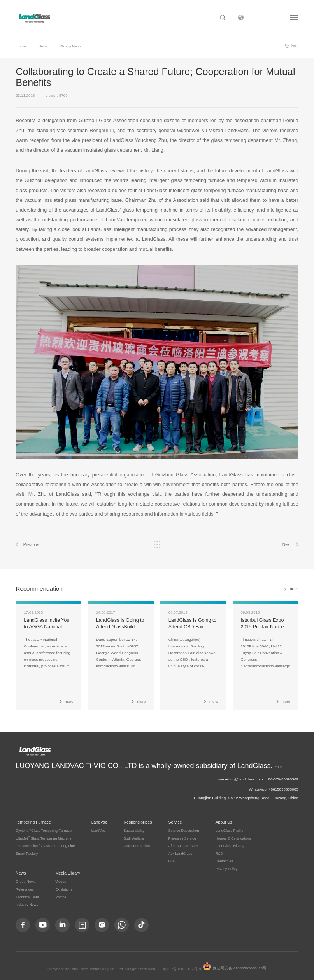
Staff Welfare (134, 834)
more (293, 589)
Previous (31, 545)
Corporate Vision (137, 842)
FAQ (172, 857)
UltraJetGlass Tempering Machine (43, 834)
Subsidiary (267, 17)
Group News (71, 46)
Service (175, 818)
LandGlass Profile (230, 826)
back (295, 46)
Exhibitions (64, 885)
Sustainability (134, 826)
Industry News (27, 901)
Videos (61, 878)
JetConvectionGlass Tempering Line (45, 842)
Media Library (68, 869)
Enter (193, 765)
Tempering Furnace (33, 818)
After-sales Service (183, 842)
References (25, 885)
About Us (224, 818)
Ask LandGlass (180, 849)
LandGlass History (230, 842)
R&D (219, 849)
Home (21, 46)
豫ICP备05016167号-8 (182, 965)
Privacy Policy (227, 864)
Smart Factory (27, 849)
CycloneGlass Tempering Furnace (44, 826)
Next (286, 545)
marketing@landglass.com (240, 775)
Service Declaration (184, 826)
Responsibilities (138, 818)
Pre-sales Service (182, 834)
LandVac (99, 818)
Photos (61, 893)
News (43, 46)
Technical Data (27, 893)
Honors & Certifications (234, 834)
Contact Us (224, 857)
